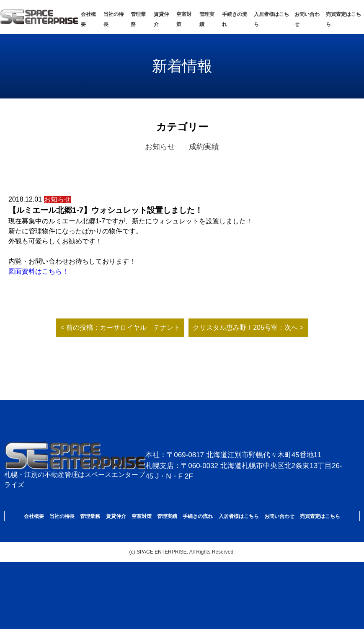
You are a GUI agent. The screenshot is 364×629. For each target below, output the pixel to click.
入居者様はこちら (239, 516)
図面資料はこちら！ (39, 271)
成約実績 (204, 147)
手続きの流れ (198, 516)
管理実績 (167, 516)
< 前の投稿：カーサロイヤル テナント (120, 327)
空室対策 (142, 516)
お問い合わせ (279, 516)
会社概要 (34, 516)
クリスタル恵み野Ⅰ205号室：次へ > (248, 327)
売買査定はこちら (320, 516)
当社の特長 (62, 516)
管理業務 (90, 516)
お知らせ (160, 147)
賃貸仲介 (116, 516)
